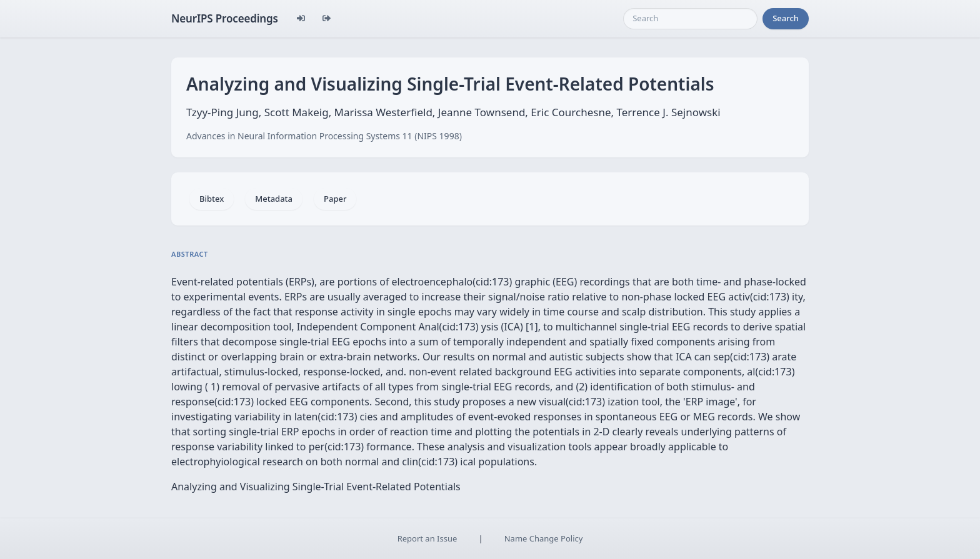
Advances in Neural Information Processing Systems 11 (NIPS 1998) (324, 136)
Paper (335, 199)
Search (786, 18)
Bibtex (212, 199)
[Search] (690, 19)
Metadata (274, 199)
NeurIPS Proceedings (225, 18)
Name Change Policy (544, 538)
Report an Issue (427, 538)
